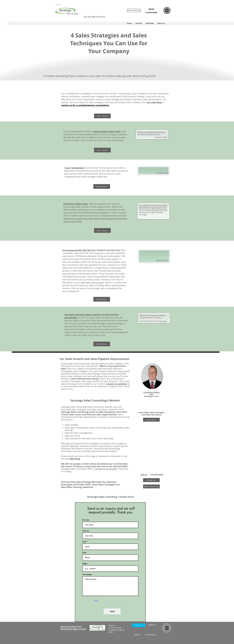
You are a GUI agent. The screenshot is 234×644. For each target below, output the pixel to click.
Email (84, 542)
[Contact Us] (151, 480)
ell (89, 250)
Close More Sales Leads (76, 204)
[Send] (112, 611)
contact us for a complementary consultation (85, 105)
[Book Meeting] (134, 10)
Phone (84, 553)
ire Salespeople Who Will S (76, 250)
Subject (85, 564)
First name (86, 520)
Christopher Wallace (151, 392)
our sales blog (154, 102)
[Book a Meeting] (151, 486)
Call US (152, 9)
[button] (139, 23)
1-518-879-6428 (151, 12)
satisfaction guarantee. (106, 469)
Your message (87, 574)
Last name (86, 531)
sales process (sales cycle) (107, 131)
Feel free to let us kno (91, 282)
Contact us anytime (117, 384)
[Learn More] (102, 116)
